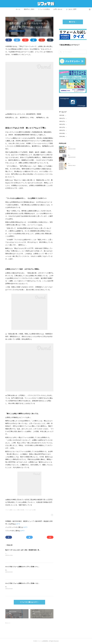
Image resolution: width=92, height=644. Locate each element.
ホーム (18, 9)
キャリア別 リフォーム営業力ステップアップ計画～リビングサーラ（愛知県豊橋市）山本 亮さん (33, 583)
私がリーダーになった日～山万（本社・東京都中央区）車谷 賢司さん (26, 550)
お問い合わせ (58, 9)
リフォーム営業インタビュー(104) (12, 510)
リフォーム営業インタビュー (17, 31)
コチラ (18, 524)
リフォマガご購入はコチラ (29, 602)
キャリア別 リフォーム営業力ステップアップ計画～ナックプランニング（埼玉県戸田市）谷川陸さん (35, 567)
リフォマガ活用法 (44, 9)
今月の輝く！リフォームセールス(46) (28, 510)
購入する (72, 22)
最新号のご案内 (29, 9)
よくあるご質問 (71, 9)
